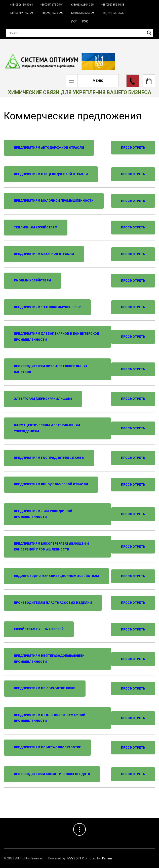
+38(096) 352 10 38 (113, 5)
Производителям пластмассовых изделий (53, 603)
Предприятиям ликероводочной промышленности (43, 514)
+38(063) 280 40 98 (82, 5)
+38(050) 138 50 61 (22, 5)
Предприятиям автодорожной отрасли (49, 148)
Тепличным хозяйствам (36, 227)
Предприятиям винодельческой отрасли (51, 484)
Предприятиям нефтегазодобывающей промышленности (49, 659)
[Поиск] (79, 33)
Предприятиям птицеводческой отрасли (51, 174)
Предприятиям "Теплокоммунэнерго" (47, 307)
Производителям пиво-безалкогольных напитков (51, 369)
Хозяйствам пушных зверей (39, 629)
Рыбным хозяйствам (32, 280)
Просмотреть (133, 148)
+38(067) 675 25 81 (52, 5)
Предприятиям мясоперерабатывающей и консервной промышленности (51, 547)
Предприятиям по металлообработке (47, 747)
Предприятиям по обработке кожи (45, 688)
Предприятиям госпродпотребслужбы (49, 458)
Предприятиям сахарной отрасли (44, 254)
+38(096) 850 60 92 (52, 13)
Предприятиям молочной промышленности (54, 201)
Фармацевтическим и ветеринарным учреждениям (47, 428)
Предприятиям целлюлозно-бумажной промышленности (50, 718)
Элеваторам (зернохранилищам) (43, 399)
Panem (107, 858)
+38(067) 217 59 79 (22, 13)
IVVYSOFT (74, 858)
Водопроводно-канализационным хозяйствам (56, 576)
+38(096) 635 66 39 (113, 13)
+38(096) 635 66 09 (82, 13)
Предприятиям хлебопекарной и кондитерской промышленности (56, 337)
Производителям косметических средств (52, 774)
